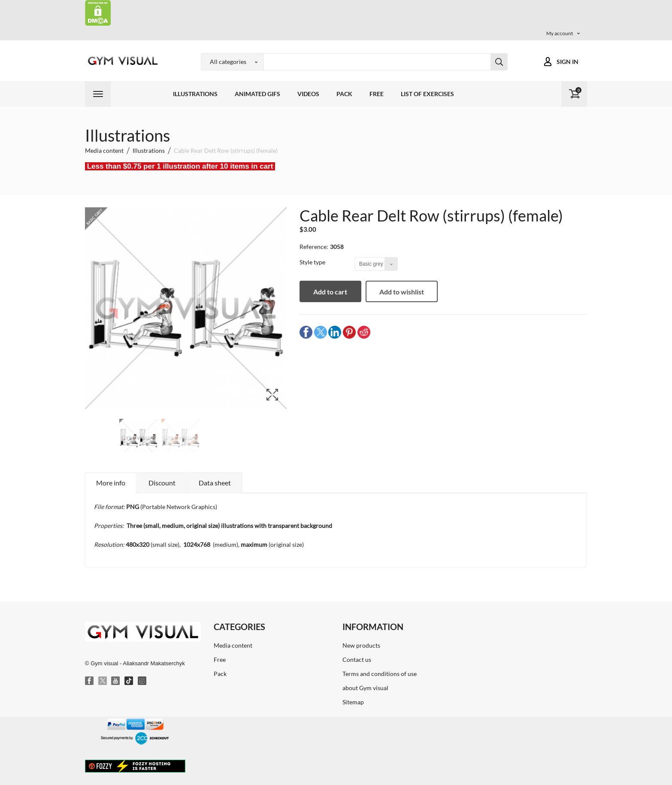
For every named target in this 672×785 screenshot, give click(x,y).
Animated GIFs (257, 94)
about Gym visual (365, 688)
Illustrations (195, 94)
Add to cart (334, 292)
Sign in (568, 62)
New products (361, 645)
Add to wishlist (409, 292)
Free (377, 94)
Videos (308, 94)
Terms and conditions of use (380, 674)
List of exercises (427, 94)
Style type (313, 262)
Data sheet (215, 483)
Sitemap (353, 702)
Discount (162, 483)
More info (111, 483)
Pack (344, 94)
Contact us (357, 659)
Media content (233, 645)
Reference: (314, 247)
